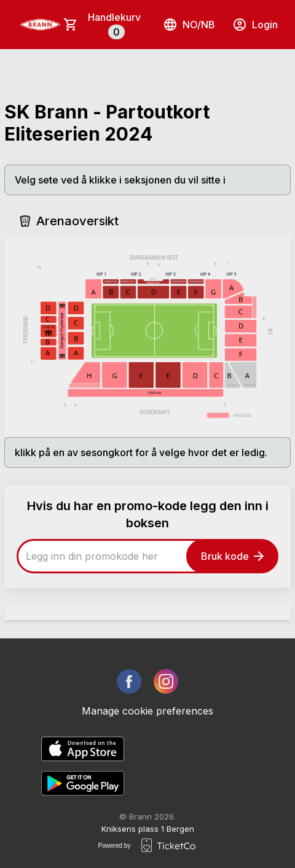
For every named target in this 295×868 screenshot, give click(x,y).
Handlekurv (114, 25)
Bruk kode (232, 556)
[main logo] (40, 25)
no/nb (189, 25)
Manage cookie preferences (147, 711)
